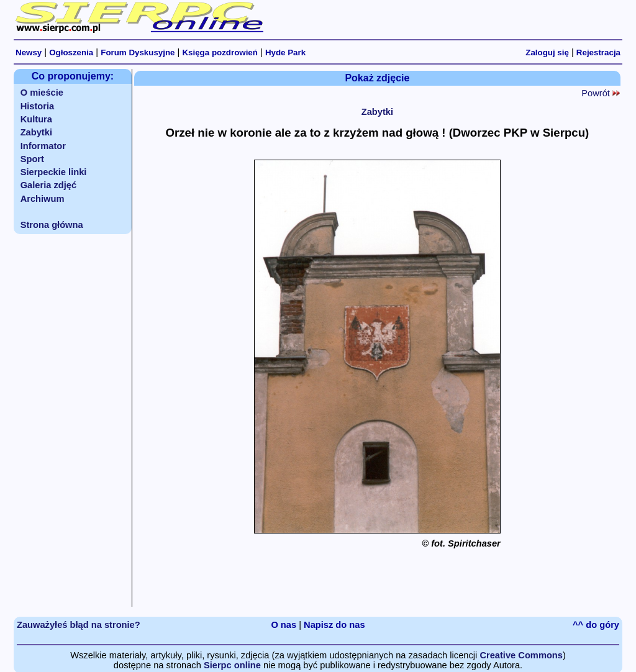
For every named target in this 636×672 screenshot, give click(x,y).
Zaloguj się (547, 52)
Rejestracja (598, 52)
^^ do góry (596, 625)
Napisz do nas (334, 625)
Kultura (36, 119)
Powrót (601, 93)
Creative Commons (521, 655)
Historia (38, 106)
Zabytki (36, 132)
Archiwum (43, 199)
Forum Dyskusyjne (138, 52)
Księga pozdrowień (220, 52)
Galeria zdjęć (48, 185)
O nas (284, 625)
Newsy (29, 52)
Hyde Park (285, 52)
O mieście (42, 93)
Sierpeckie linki (54, 172)
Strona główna (52, 225)
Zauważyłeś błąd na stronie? (79, 625)
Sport (32, 159)
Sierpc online (232, 665)
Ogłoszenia (71, 52)
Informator (43, 146)
